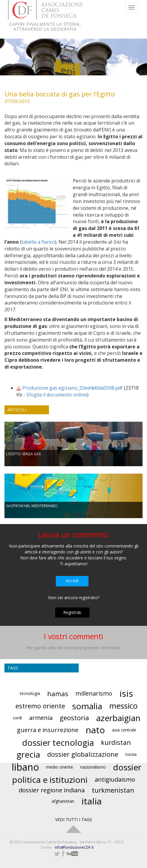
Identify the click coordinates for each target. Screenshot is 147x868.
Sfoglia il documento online (57, 395)
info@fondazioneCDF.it (74, 847)
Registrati (72, 612)
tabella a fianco (38, 242)
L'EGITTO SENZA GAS (23, 454)
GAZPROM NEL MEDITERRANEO (32, 506)
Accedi (72, 581)
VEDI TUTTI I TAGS (74, 819)
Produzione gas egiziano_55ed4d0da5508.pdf (72, 388)
